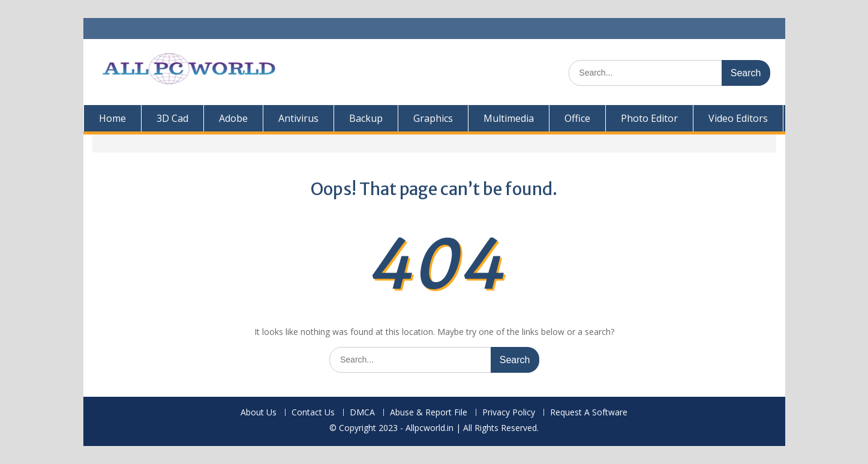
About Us (259, 413)
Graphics (433, 118)
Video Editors (738, 118)
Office (577, 118)
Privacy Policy (509, 413)
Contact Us (313, 413)
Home (112, 118)
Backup (366, 118)
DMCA (362, 413)
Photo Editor (649, 118)
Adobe (233, 118)
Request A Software (589, 413)
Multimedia (509, 118)
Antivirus (298, 118)
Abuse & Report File (429, 413)
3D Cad (172, 118)
